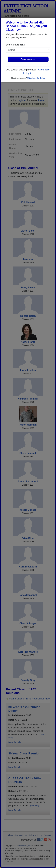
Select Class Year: (15, 45)
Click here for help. (36, 78)
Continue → (28, 59)
